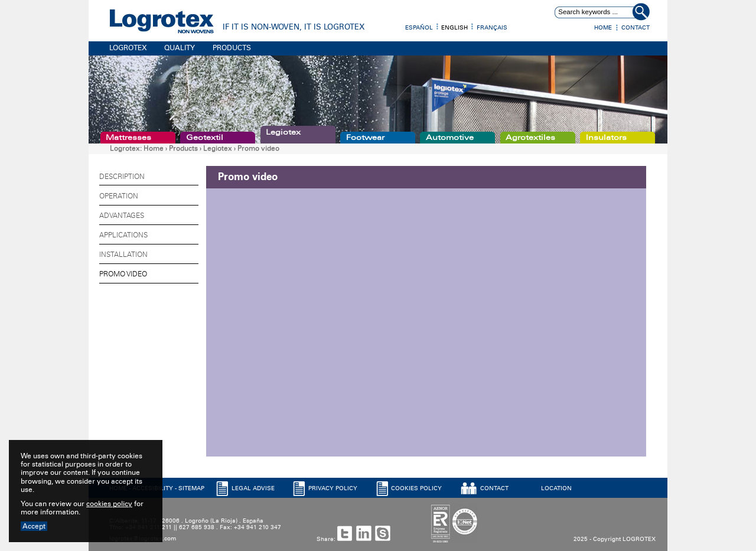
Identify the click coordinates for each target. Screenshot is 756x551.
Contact (636, 28)
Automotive (450, 138)
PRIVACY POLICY (333, 488)
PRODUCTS (232, 48)
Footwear (365, 138)
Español (419, 28)
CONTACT (494, 488)
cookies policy (109, 504)
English (454, 28)
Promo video (258, 148)
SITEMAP (191, 488)
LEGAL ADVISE (253, 488)
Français (492, 28)
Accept (34, 526)
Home (603, 28)
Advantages (122, 216)
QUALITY (180, 48)
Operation (119, 196)
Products (183, 148)
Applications (123, 235)
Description (122, 177)
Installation (123, 255)
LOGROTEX (128, 48)
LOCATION (556, 488)
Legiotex (283, 132)
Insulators (606, 138)
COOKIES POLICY (416, 488)
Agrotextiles (530, 138)
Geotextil (205, 138)
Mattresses (128, 138)
